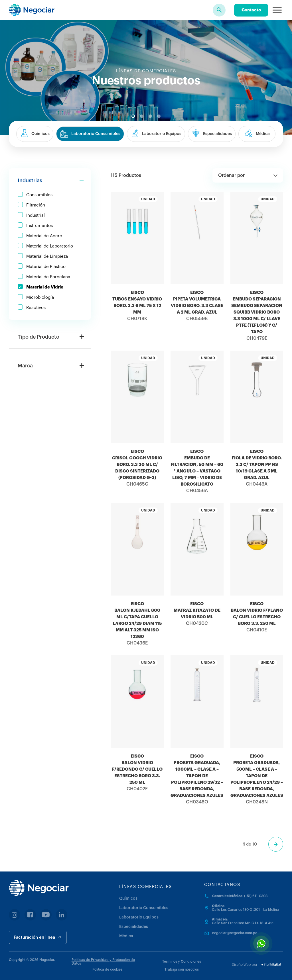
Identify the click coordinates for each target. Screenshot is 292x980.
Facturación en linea (38, 937)
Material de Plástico (46, 267)
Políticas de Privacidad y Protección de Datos (103, 962)
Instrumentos (39, 226)
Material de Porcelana (48, 277)
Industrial (36, 215)
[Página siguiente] (276, 844)
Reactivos (36, 308)
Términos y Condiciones (182, 961)
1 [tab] (133, 116)
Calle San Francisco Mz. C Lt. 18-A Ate (243, 923)
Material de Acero (44, 236)
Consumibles (39, 195)
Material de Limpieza (47, 256)
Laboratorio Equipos (139, 917)
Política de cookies (107, 969)
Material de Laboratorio (50, 246)
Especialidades (134, 927)
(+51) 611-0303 (256, 896)
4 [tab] (159, 116)
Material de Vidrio (45, 287)
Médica (126, 936)
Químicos (128, 899)
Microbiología (40, 297)
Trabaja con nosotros (182, 969)
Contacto (251, 10)
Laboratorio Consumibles (144, 908)
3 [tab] (150, 116)
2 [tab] (142, 116)
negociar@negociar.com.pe (235, 933)
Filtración (36, 205)
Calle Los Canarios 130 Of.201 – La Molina (245, 910)
